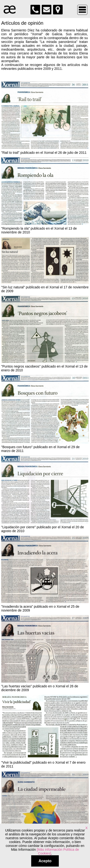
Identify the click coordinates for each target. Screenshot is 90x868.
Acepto (45, 861)
